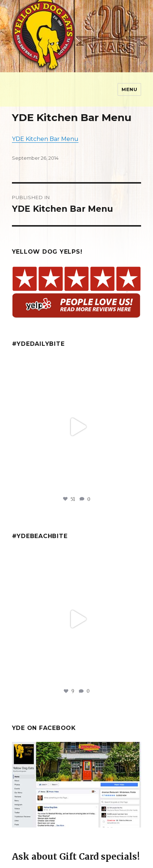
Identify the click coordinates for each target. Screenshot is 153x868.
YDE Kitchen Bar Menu (45, 139)
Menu (129, 89)
